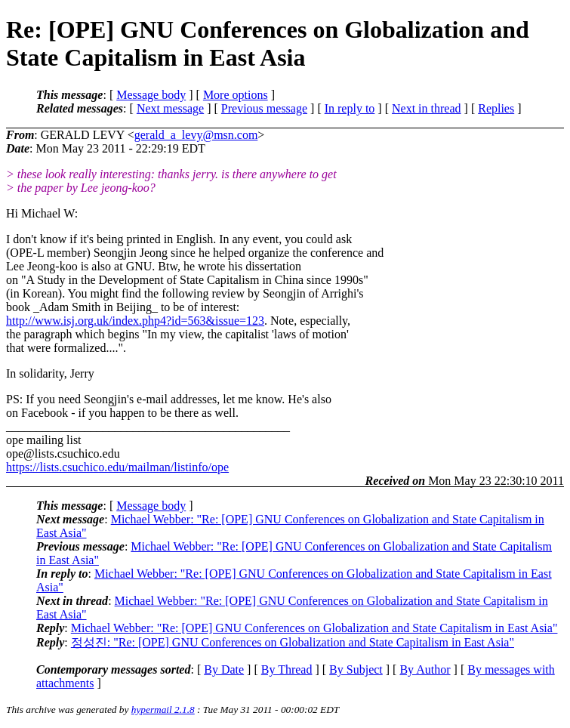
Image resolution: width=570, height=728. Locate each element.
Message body (151, 95)
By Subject (356, 669)
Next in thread (427, 108)
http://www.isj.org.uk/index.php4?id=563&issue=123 (135, 321)
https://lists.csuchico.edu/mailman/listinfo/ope (117, 467)
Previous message (264, 108)
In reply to (350, 108)
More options (236, 95)
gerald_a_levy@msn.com (196, 135)
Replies (496, 108)
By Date (224, 669)
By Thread (287, 669)
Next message (170, 108)
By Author (425, 669)
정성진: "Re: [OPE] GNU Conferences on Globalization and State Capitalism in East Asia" (293, 642)
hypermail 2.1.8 (163, 709)
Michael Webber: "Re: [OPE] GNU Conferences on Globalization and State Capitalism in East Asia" (314, 628)
